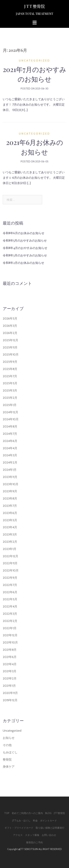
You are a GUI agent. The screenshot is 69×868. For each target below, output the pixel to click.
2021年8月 (10, 650)
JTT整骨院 (59, 813)
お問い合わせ (49, 835)
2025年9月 (10, 362)
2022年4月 (10, 606)
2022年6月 (10, 592)
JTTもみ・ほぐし (21, 820)
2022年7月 (10, 585)
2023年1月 (10, 549)
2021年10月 (10, 642)
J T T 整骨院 (35, 6)
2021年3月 (10, 671)
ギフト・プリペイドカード (19, 828)
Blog (48, 813)
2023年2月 (10, 542)
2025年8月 (10, 369)
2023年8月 (10, 498)
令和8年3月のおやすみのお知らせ (25, 255)
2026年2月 (10, 333)
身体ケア (9, 767)
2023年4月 (10, 527)
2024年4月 (10, 448)
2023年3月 (10, 534)
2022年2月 (10, 621)
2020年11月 (10, 693)
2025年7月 (10, 376)
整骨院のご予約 (34, 842)
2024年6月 (10, 441)
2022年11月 (10, 563)
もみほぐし (10, 752)
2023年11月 (10, 477)
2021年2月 (10, 678)
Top (7, 813)
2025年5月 (10, 383)
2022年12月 (10, 556)
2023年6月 (10, 513)
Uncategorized (35, 60)
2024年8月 (10, 426)
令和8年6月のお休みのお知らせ (24, 233)
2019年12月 (10, 700)
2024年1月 (10, 470)
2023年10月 (11, 484)
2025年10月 (11, 354)
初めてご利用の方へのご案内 (27, 813)
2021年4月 (10, 664)
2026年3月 (10, 326)
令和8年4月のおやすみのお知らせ (25, 248)
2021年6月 (10, 657)
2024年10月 (11, 419)
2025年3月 (10, 390)
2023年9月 (10, 491)
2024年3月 (10, 455)
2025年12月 (10, 340)
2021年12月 (10, 635)
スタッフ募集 (32, 835)
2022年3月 (10, 614)
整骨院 (7, 760)
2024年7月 (10, 434)
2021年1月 (9, 686)
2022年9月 (10, 578)
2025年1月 (10, 405)
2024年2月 (10, 462)
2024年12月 (10, 412)
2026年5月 (10, 318)
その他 (7, 745)
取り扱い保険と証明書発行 (50, 828)
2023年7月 (10, 506)
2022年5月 (10, 599)
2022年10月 (11, 570)
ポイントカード (48, 820)
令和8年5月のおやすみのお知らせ (25, 240)
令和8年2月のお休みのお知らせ (23, 263)
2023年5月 (10, 520)
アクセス (18, 835)
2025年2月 (10, 398)
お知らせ (9, 738)
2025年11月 (10, 347)
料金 (35, 820)
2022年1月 (10, 628)
